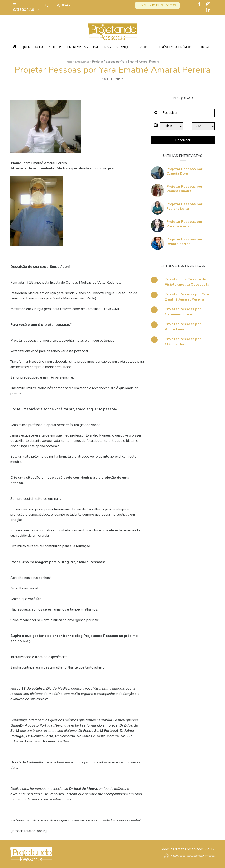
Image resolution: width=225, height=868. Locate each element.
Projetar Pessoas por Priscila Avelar (184, 224)
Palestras (102, 47)
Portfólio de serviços (157, 5)
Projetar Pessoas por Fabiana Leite (184, 206)
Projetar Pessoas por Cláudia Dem (184, 171)
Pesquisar (183, 140)
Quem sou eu (32, 47)
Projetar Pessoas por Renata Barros (184, 242)
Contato (205, 47)
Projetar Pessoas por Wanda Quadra (184, 189)
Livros (143, 47)
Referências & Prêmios (173, 47)
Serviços (124, 47)
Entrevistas (78, 47)
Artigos (55, 47)
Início (69, 62)
